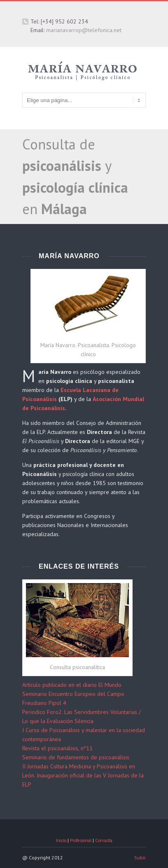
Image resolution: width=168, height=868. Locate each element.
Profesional (81, 840)
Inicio (61, 840)
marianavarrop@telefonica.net (84, 30)
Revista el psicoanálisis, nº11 (57, 748)
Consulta (104, 840)
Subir (140, 857)
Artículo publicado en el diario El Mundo (72, 685)
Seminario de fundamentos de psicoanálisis (76, 757)
